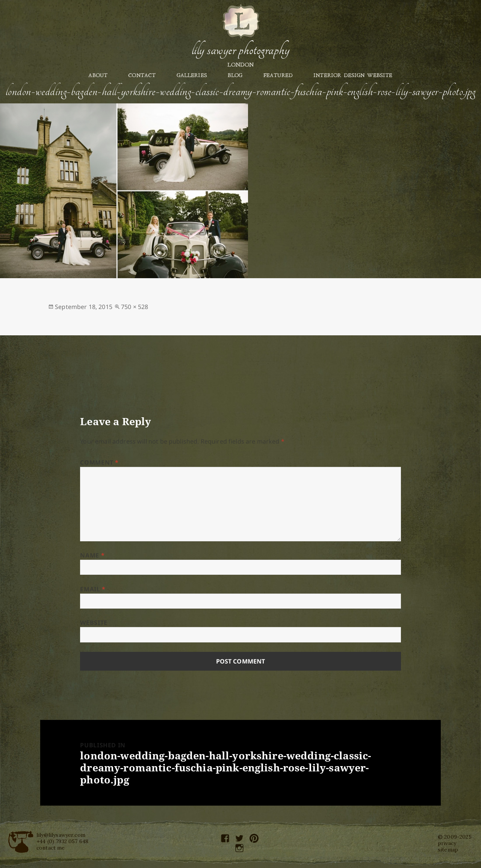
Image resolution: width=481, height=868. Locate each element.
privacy (447, 843)
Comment (99, 462)
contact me (51, 848)
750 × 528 (135, 307)
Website (94, 623)
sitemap (448, 850)
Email (93, 589)
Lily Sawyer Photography (240, 50)
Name (92, 555)
